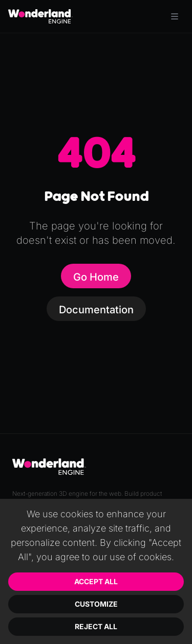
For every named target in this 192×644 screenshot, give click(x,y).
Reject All (96, 626)
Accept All (96, 581)
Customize (96, 604)
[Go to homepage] (40, 16)
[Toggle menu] (175, 16)
